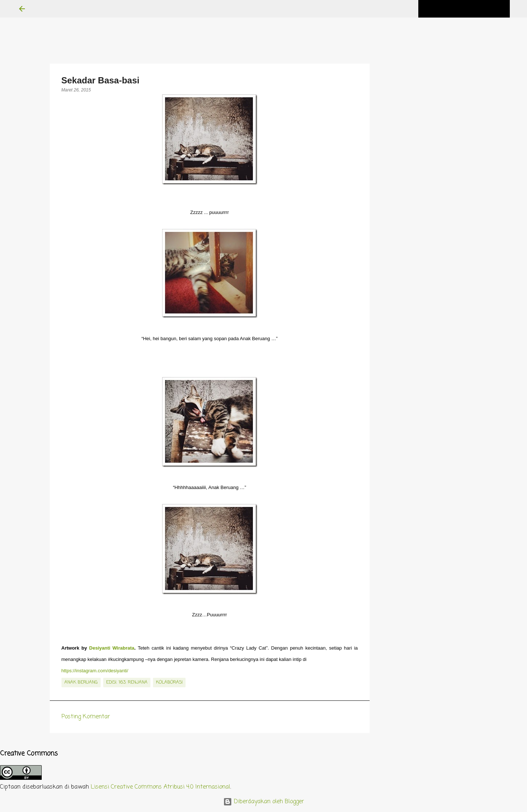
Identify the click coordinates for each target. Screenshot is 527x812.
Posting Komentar (86, 717)
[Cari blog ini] (471, 9)
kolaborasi (169, 683)
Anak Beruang (81, 683)
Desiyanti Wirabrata (112, 648)
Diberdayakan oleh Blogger (264, 802)
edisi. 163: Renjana (127, 683)
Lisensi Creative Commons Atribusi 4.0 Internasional (160, 787)
